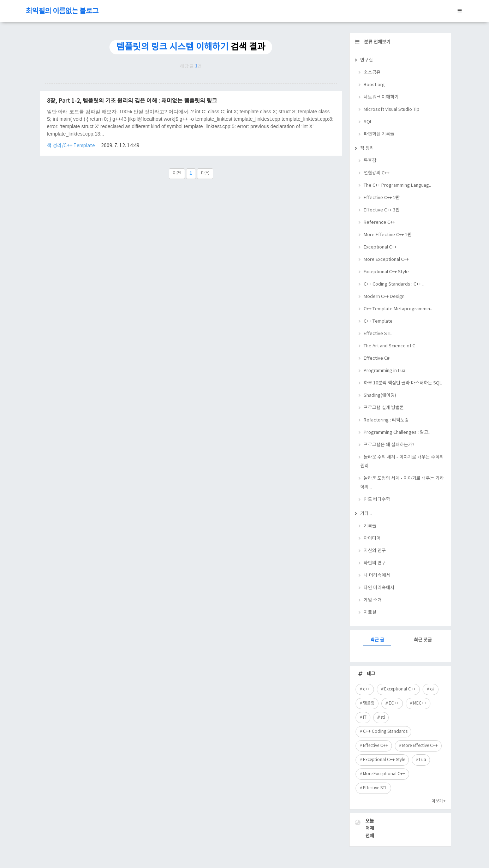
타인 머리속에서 (379, 588)
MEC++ (420, 703)
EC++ (394, 703)
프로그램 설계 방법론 (384, 408)
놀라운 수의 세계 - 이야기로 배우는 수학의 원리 (402, 462)
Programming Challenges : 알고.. (397, 433)
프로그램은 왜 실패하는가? (389, 445)
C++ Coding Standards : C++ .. (394, 284)
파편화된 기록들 (379, 134)
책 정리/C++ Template (71, 146)
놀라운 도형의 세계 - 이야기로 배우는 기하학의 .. (402, 483)
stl (383, 717)
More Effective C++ (420, 746)
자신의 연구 (375, 551)
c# (432, 689)
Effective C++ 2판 (382, 198)
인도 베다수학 (377, 500)
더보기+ (439, 801)
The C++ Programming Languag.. (397, 185)
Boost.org (374, 85)
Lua (423, 760)
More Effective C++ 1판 (388, 235)
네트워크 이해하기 (381, 97)
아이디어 (372, 538)
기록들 (370, 526)
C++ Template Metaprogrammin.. (398, 309)
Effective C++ (375, 746)
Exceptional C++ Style (386, 272)
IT (365, 717)
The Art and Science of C (389, 346)
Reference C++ (379, 223)
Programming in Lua (384, 371)
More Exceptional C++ (386, 260)
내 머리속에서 (377, 576)
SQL (368, 122)
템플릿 (369, 703)
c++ (366, 689)
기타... (366, 514)
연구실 (366, 60)
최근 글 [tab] (377, 640)
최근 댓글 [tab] (423, 640)
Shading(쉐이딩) (380, 396)
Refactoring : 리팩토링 (386, 420)
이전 (177, 173)
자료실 (370, 613)
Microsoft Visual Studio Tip (392, 110)
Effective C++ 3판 (382, 210)
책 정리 (367, 148)
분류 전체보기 (377, 42)
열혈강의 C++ (377, 173)
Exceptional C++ (380, 247)
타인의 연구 (375, 563)
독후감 (370, 161)
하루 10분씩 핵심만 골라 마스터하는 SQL (403, 383)
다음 (205, 173)
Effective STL (378, 334)
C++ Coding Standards (385, 732)
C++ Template (378, 321)
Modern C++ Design (384, 297)
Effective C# (377, 358)
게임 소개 (373, 600)
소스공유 (372, 73)
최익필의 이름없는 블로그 (62, 11)
